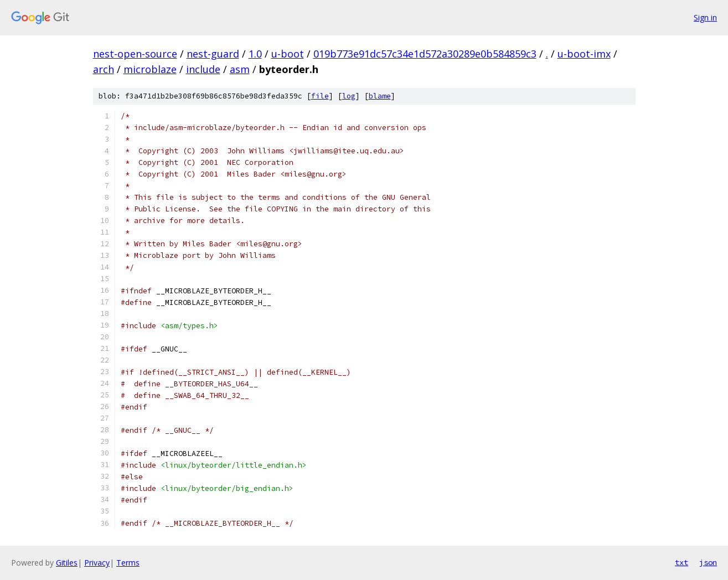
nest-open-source (135, 54)
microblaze (150, 69)
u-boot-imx (584, 54)
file (320, 96)
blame (380, 96)
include (203, 69)
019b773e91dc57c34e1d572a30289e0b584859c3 (425, 54)
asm (240, 69)
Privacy (97, 563)
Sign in (705, 17)
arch (104, 69)
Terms (128, 563)
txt (681, 562)
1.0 (255, 54)
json (708, 562)
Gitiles (67, 563)
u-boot (288, 54)
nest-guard (213, 54)
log (349, 96)
